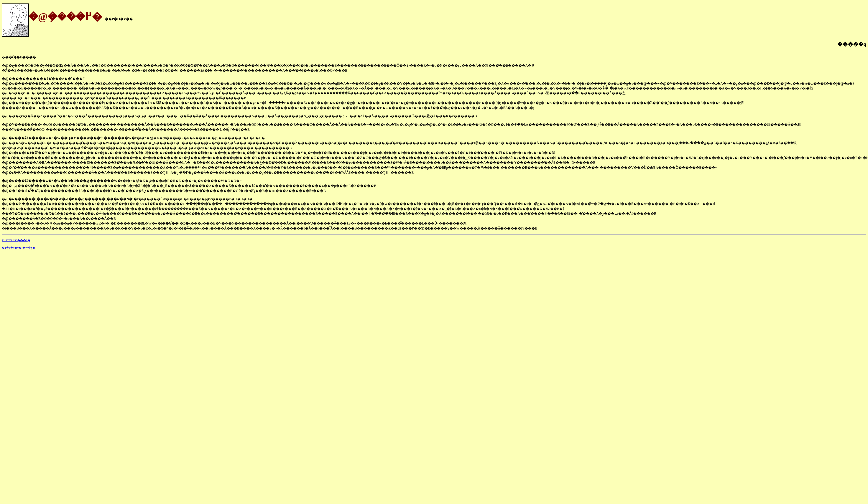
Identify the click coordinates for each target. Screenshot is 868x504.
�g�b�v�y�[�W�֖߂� (19, 248)
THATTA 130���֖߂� (16, 240)
